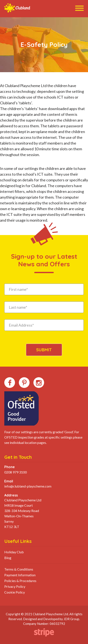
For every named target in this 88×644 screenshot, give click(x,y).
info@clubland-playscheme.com (28, 486)
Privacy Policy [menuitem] (15, 586)
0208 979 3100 (16, 472)
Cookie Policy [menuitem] (15, 592)
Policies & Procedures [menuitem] (20, 581)
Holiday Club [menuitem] (14, 552)
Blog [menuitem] (8, 558)
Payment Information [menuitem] (20, 575)
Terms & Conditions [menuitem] (19, 569)
